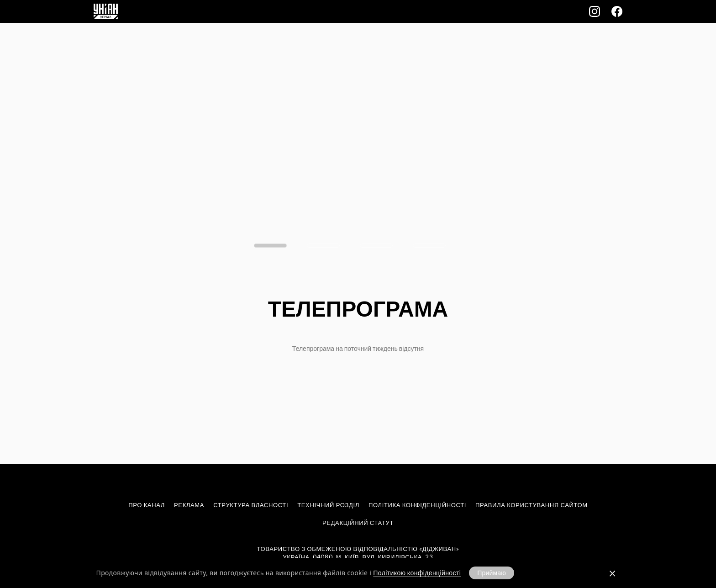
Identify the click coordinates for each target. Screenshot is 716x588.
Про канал (147, 505)
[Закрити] (612, 573)
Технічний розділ (328, 505)
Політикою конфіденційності (417, 573)
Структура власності (251, 505)
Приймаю (492, 573)
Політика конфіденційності (417, 505)
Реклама (189, 505)
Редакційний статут (358, 523)
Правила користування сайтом (532, 505)
